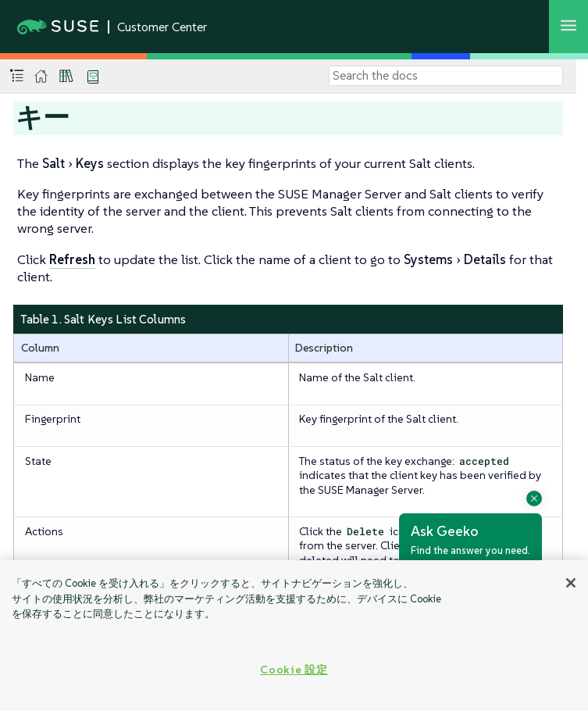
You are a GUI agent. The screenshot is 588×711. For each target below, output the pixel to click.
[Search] (446, 76)
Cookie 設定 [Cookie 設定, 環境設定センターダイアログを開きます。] (294, 670)
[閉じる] (571, 583)
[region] (294, 636)
